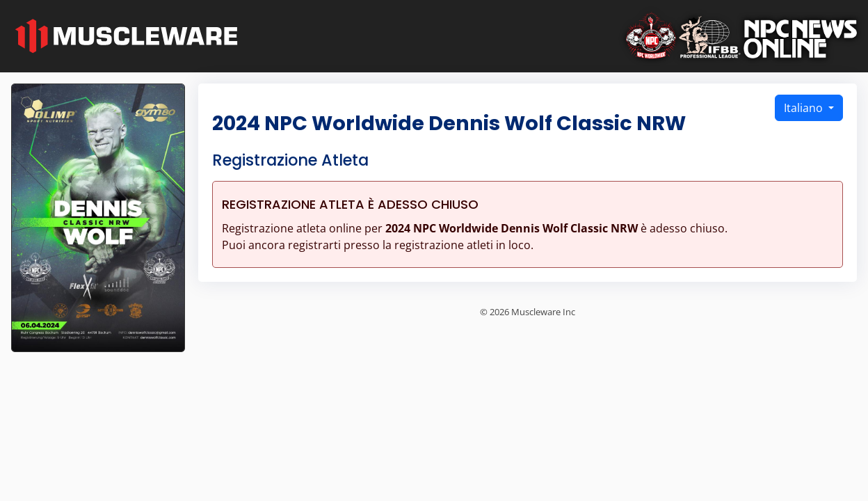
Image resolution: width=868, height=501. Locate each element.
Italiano (805, 108)
